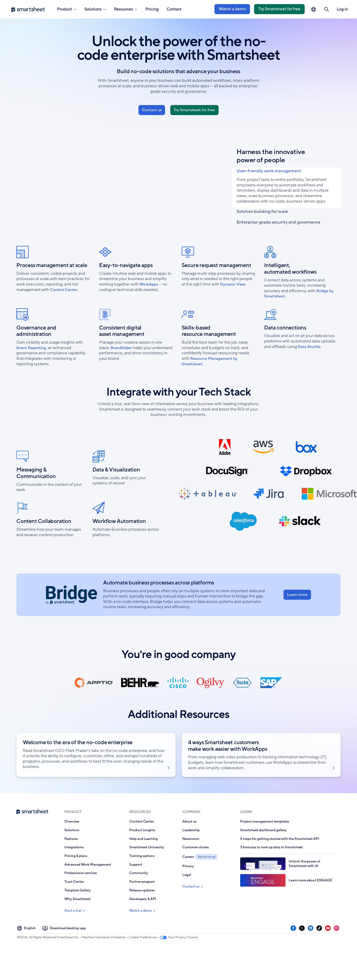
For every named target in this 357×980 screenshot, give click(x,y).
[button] (326, 9)
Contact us (150, 111)
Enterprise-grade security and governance (266, 242)
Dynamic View (233, 308)
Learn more (297, 618)
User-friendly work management (276, 178)
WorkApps (149, 308)
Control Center (64, 313)
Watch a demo (232, 9)
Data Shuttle (310, 370)
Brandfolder (122, 371)
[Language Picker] (314, 9)
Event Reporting (32, 371)
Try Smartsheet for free (279, 9)
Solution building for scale (268, 223)
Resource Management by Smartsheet (210, 385)
